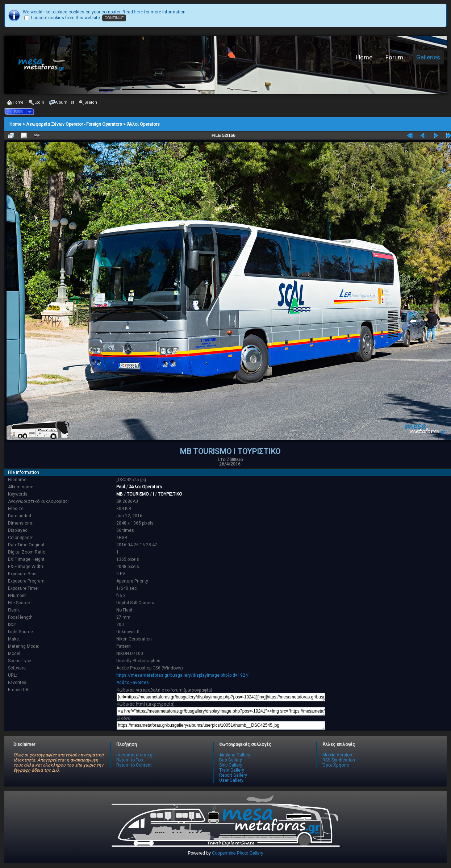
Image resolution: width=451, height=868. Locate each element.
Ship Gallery (231, 765)
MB (120, 494)
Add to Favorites (133, 683)
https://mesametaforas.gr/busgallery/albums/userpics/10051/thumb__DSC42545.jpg (221, 725)
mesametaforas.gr (135, 755)
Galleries (428, 57)
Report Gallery (233, 775)
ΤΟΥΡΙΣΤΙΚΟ (170, 494)
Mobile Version (337, 755)
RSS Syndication (339, 760)
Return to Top (130, 760)
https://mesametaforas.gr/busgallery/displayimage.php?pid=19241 (183, 675)
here (139, 12)
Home (364, 57)
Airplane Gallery (235, 755)
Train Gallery (232, 770)
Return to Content (134, 765)
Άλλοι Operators (143, 124)
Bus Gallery (231, 760)
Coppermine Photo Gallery (237, 853)
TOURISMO (138, 494)
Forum (394, 57)
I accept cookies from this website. (66, 18)
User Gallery (231, 780)
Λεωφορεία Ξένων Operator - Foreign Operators (74, 124)
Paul (121, 487)
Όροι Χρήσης (336, 765)
